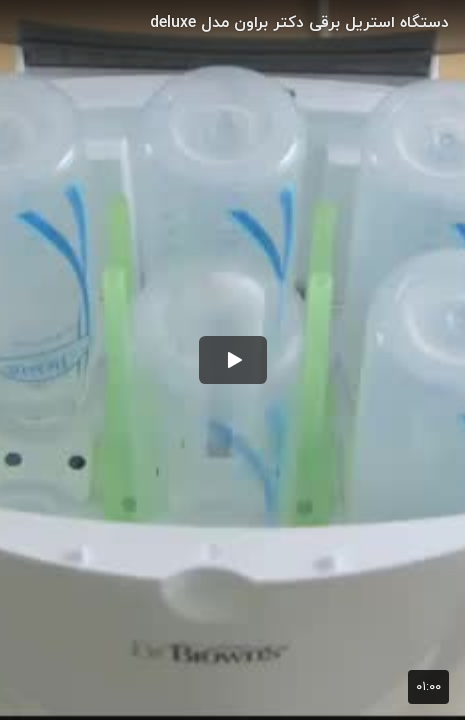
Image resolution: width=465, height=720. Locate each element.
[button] (233, 360)
